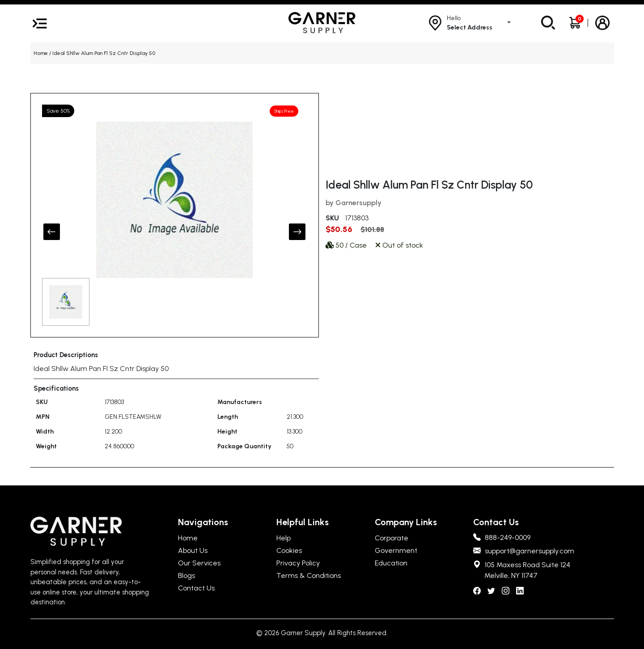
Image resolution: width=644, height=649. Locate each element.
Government (396, 550)
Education (391, 563)
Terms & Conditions (309, 575)
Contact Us (196, 588)
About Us (193, 550)
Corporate (392, 538)
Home (41, 53)
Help (284, 538)
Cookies (289, 550)
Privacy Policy (298, 563)
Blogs (186, 575)
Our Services (199, 563)
